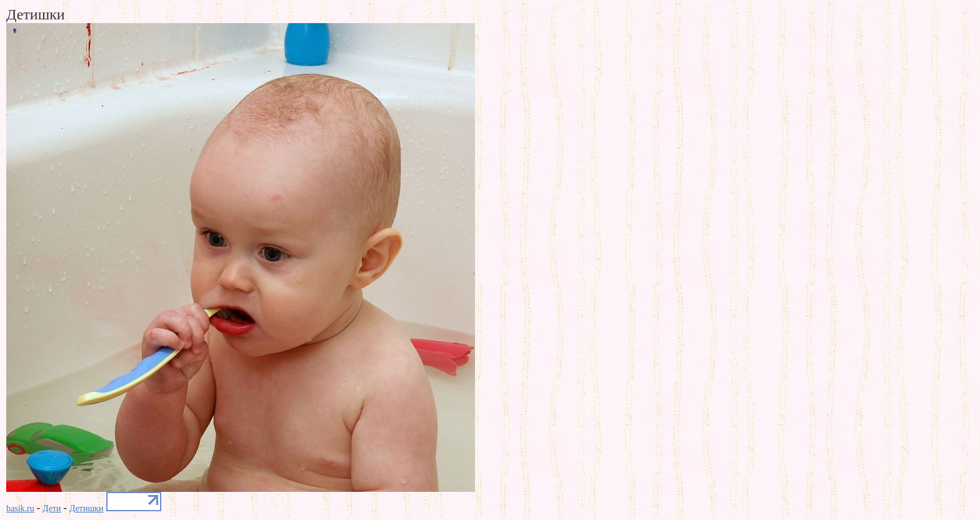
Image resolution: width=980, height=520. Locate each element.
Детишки (87, 508)
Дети (52, 508)
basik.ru (20, 508)
